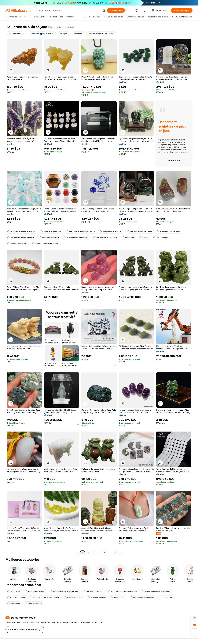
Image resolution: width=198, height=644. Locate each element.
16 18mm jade (166, 598)
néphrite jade (14, 592)
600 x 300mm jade (16, 598)
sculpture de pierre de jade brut (46, 244)
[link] (194, 618)
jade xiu (144, 237)
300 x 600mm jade (34, 604)
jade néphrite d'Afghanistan (76, 237)
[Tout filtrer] (15, 34)
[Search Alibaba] (70, 10)
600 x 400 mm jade (97, 598)
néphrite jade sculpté (49, 237)
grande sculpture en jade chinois (156, 592)
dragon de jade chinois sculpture (81, 231)
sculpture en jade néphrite (142, 598)
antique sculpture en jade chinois (122, 592)
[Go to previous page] (77, 553)
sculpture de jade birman (111, 231)
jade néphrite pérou (73, 598)
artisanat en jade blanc (51, 231)
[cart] (145, 11)
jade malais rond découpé (168, 231)
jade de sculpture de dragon (139, 231)
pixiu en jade (13, 604)
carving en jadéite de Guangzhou (21, 231)
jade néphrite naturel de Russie (21, 237)
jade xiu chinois (161, 237)
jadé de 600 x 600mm (93, 592)
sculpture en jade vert (17, 244)
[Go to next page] (121, 553)
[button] (104, 10)
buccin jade (128, 237)
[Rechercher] (116, 10)
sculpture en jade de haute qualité (45, 598)
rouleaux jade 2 (118, 598)
